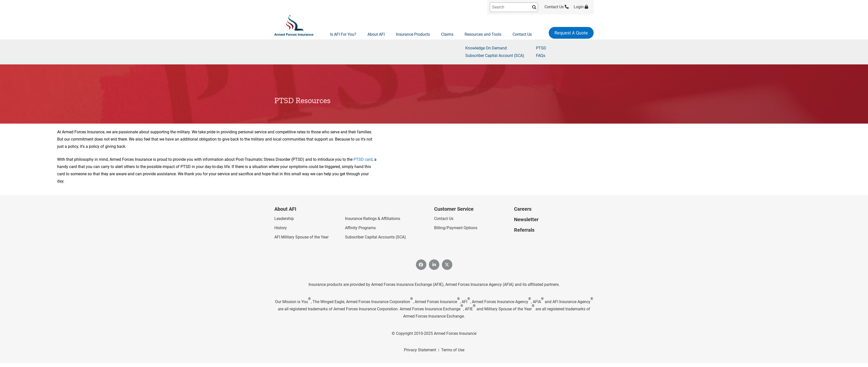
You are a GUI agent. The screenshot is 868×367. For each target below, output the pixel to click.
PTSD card (363, 159)
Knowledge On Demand (486, 48)
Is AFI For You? (343, 34)
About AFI (376, 34)
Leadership (284, 219)
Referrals (524, 230)
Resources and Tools (483, 34)
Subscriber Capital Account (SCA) (495, 56)
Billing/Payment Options (456, 228)
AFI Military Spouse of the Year (301, 237)
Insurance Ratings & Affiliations (373, 219)
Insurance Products (413, 34)
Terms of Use (453, 350)
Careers (523, 209)
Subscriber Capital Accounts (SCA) (375, 237)
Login (581, 7)
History (281, 228)
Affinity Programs (360, 228)
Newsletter (526, 219)
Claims (447, 34)
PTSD (541, 48)
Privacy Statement (420, 350)
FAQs (541, 56)
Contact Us (557, 7)
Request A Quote (571, 33)
